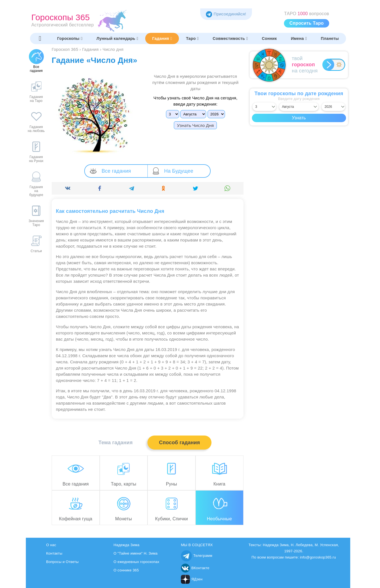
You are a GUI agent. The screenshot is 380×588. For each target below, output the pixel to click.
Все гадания (110, 171)
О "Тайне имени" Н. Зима (136, 553)
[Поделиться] (68, 188)
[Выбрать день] (264, 107)
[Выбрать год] (333, 107)
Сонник (269, 38)
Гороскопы (70, 38)
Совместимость (230, 38)
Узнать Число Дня (195, 125)
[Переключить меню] (40, 38)
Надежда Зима (126, 545)
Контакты (54, 553)
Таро (192, 38)
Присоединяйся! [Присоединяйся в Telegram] (226, 14)
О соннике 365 (126, 570)
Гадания (162, 38)
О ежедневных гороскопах (136, 562)
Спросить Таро (307, 23)
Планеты (330, 38)
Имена (299, 38)
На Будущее (173, 171)
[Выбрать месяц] (299, 107)
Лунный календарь (117, 38)
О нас (51, 545)
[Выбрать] (173, 114)
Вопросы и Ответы (62, 562)
